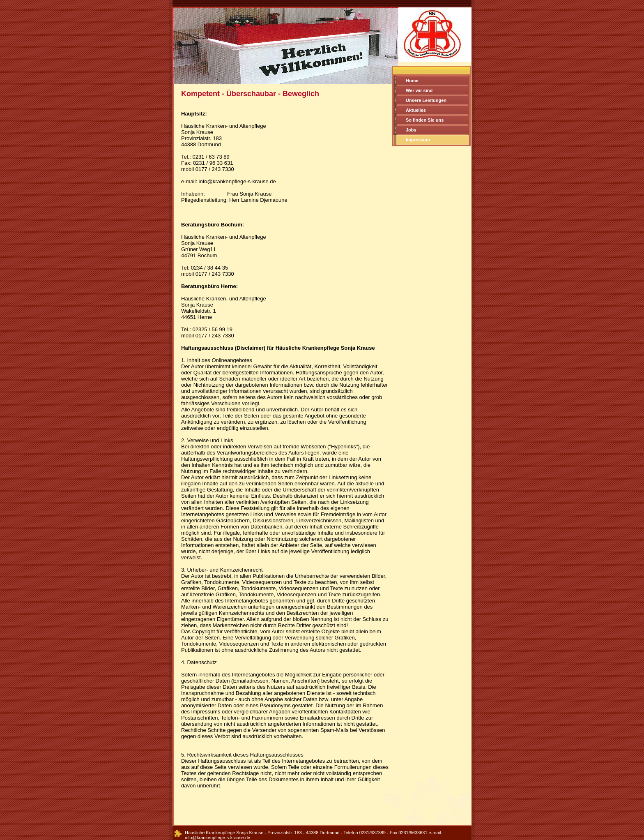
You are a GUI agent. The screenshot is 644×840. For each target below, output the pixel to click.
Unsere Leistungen (426, 100)
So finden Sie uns (425, 120)
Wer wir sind (419, 90)
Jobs (411, 130)
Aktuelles (416, 110)
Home (412, 81)
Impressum (418, 140)
